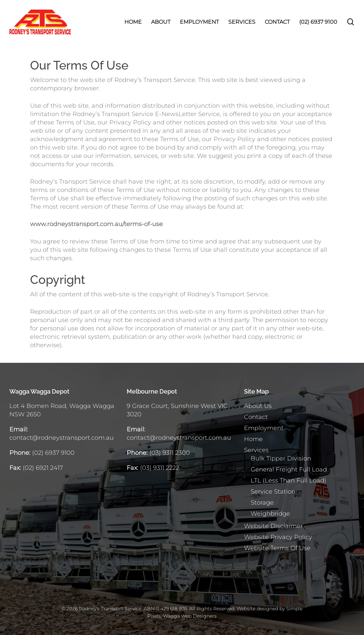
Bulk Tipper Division (281, 458)
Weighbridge (270, 514)
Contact (256, 417)
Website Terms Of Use (277, 548)
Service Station (273, 492)
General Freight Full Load (289, 469)
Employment (264, 428)
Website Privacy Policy (278, 537)
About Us (258, 406)
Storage (262, 503)
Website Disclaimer (273, 526)
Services (256, 450)
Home (253, 439)
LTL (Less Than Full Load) (288, 481)
